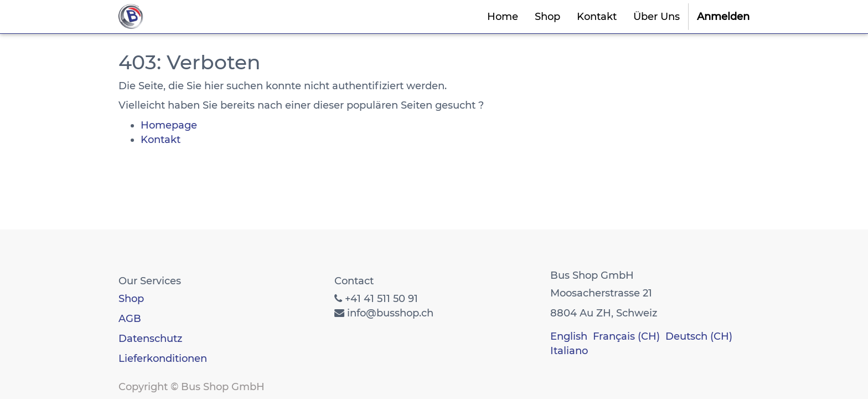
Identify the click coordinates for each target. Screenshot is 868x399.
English (569, 336)
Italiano (569, 351)
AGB (130, 319)
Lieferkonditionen (163, 359)
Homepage (169, 125)
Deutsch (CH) (699, 336)
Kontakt (161, 140)
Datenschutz (150, 339)
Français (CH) (626, 336)
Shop (131, 299)
